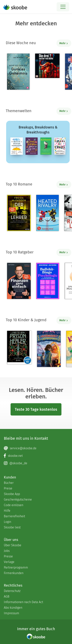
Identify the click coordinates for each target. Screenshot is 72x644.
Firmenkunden (14, 573)
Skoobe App (12, 494)
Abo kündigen (13, 608)
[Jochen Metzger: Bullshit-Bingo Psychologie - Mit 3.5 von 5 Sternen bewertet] (48, 281)
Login (7, 522)
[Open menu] (63, 7)
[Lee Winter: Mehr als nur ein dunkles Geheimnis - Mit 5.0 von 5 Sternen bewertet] (18, 72)
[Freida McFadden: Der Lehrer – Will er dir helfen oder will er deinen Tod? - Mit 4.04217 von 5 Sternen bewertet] (19, 213)
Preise (8, 488)
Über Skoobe (13, 545)
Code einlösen (14, 505)
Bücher (9, 483)
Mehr (64, 43)
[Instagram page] (36, 463)
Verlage (9, 562)
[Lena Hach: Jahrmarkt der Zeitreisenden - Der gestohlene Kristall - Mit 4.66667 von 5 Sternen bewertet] (49, 349)
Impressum (12, 613)
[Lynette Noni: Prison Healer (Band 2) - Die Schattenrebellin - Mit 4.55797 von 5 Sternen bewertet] (19, 348)
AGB (7, 596)
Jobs (7, 551)
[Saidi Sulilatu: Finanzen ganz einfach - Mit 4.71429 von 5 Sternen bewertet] (19, 281)
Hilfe (7, 511)
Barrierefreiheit (14, 516)
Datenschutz (12, 591)
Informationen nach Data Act (23, 602)
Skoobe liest (12, 527)
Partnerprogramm (16, 567)
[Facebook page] (36, 456)
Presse (8, 556)
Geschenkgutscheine (18, 500)
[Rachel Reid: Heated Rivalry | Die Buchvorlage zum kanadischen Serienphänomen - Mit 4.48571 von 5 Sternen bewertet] (48, 213)
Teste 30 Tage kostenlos (36, 409)
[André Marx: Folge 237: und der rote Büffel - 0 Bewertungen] (47, 66)
